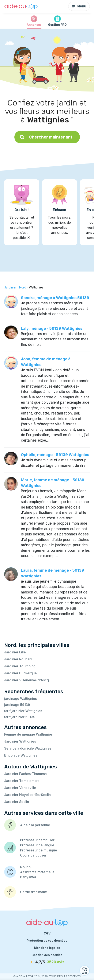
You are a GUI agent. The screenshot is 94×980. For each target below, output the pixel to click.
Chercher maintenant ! (47, 137)
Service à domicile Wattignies (28, 748)
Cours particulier (33, 855)
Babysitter (28, 877)
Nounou (26, 867)
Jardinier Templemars (22, 781)
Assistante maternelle (37, 872)
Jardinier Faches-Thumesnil (26, 774)
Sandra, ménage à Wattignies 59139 (55, 298)
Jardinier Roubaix (18, 659)
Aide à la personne (35, 825)
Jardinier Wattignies (20, 741)
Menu (79, 6)
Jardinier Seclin (17, 802)
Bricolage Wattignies (21, 755)
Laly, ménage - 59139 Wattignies (52, 328)
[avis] (47, 962)
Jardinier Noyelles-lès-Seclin (27, 795)
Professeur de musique (39, 850)
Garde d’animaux (33, 892)
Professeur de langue (37, 845)
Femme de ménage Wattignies (28, 734)
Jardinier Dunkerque (20, 673)
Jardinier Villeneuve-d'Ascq (27, 680)
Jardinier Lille (15, 652)
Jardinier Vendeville (20, 788)
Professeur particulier (37, 840)
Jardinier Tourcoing (20, 666)
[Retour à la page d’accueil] (21, 6)
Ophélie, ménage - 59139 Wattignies (55, 455)
